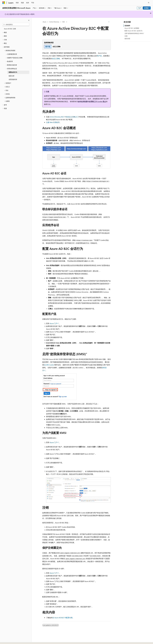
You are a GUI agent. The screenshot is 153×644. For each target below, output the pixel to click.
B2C (64, 22)
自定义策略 (56, 58)
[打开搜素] (149, 3)
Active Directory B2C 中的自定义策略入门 (64, 117)
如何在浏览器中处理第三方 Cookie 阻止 (92, 101)
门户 (139, 8)
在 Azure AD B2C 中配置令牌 (62, 618)
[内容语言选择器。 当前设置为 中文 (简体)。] (8, 641)
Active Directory (54, 22)
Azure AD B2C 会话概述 (132, 28)
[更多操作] (109, 22)
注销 (126, 36)
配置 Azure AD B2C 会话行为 (133, 31)
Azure (44, 22)
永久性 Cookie (49, 365)
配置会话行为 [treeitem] (13, 72)
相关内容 (127, 39)
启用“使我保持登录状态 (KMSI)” (134, 33)
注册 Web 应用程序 (53, 122)
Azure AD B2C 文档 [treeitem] (10, 29)
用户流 (99, 56)
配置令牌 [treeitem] (12, 76)
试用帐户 (147, 8)
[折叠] (29, 20)
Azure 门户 (53, 323)
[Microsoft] (4, 3)
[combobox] (16, 25)
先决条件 (127, 26)
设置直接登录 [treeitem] (13, 79)
